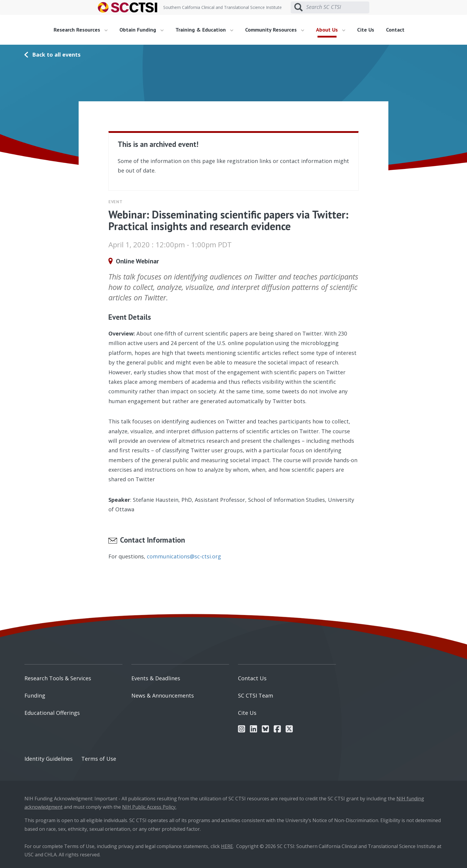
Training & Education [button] (204, 30)
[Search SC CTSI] (338, 7)
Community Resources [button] (275, 30)
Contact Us (252, 678)
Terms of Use (99, 759)
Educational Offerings (52, 713)
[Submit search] (298, 7)
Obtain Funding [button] (141, 30)
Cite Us (366, 30)
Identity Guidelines (49, 759)
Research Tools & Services (58, 678)
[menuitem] (83, 30)
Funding (35, 695)
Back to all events (56, 55)
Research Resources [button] (81, 30)
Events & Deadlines (156, 678)
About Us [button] (331, 30)
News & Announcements (163, 695)
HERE (227, 846)
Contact (395, 30)
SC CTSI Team (256, 695)
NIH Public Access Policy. (149, 807)
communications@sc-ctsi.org (184, 556)
